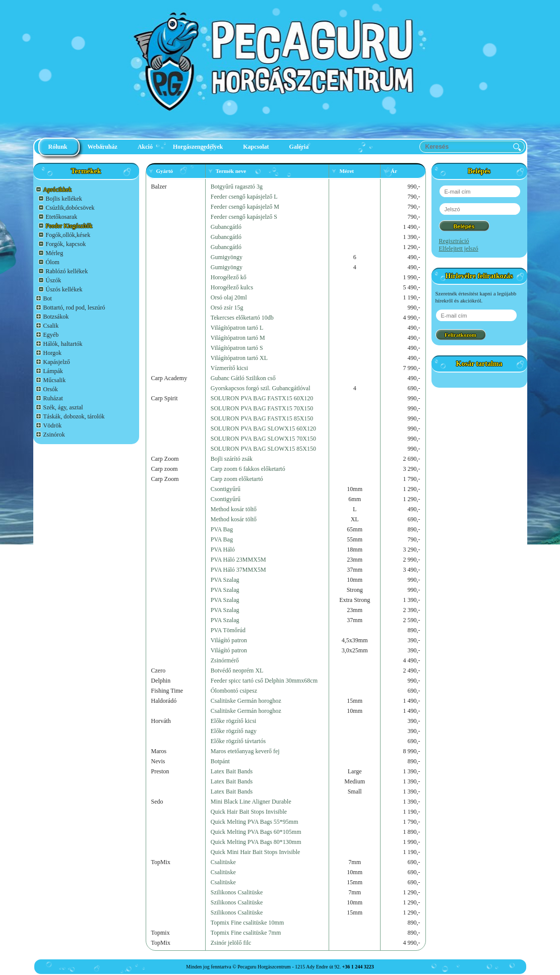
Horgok (52, 353)
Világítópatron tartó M (238, 338)
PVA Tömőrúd (228, 630)
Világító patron (229, 640)
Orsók (51, 389)
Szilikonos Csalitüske (237, 892)
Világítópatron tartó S (237, 348)
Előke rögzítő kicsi (234, 721)
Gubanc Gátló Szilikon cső (243, 378)
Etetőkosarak (62, 217)
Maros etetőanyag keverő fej (245, 751)
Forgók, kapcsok (66, 244)
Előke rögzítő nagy (234, 731)
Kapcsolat (256, 147)
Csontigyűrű (226, 489)
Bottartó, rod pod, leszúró (74, 308)
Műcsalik (55, 380)
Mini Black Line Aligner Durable (251, 802)
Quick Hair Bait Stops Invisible (249, 812)
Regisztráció (454, 241)
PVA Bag (222, 529)
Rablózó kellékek (67, 271)
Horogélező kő (229, 277)
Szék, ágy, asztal (63, 407)
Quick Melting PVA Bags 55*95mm (255, 822)
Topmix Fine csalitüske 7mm (246, 933)
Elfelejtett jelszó (459, 249)
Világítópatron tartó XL (239, 358)
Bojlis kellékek (64, 199)
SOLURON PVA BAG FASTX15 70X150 (262, 408)
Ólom (53, 262)
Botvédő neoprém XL (237, 671)
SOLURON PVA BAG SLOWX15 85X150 (263, 449)
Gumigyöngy (227, 257)
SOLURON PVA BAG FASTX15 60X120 (262, 398)
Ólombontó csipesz (234, 691)
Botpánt (220, 761)
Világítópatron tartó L (237, 328)
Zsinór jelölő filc (231, 943)
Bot (48, 298)
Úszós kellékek (64, 289)
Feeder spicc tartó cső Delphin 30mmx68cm (264, 681)
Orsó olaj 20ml (229, 297)
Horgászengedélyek (198, 147)
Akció (145, 147)
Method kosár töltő (234, 509)
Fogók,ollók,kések (68, 235)
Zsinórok (54, 435)
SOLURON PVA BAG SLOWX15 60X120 (263, 429)
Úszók (54, 280)
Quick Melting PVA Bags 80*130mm (256, 842)
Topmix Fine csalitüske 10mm (247, 923)
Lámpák (53, 371)
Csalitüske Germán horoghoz (246, 701)
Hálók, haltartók (63, 344)
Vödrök (53, 425)
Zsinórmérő (225, 660)
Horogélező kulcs (232, 287)
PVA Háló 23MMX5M (238, 560)
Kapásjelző (57, 362)
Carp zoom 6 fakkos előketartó (248, 469)
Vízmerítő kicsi (229, 368)
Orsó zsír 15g (227, 308)
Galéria (299, 147)
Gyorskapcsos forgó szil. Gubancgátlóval (261, 388)
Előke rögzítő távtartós (238, 741)
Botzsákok (56, 317)
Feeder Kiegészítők (69, 226)
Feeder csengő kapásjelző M (245, 207)
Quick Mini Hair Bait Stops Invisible (256, 852)
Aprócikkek (58, 190)
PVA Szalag (225, 580)
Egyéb (51, 335)
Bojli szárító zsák (232, 459)
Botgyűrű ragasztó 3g (237, 187)
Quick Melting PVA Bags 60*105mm (256, 832)
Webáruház (103, 147)
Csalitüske (223, 862)
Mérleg (55, 253)
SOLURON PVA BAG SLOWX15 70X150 (263, 439)
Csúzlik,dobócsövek (70, 208)
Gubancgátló (226, 227)
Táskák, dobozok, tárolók (74, 416)
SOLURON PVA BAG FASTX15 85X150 (262, 418)
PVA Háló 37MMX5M (238, 570)
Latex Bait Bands (232, 771)
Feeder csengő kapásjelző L (244, 197)
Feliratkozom (460, 335)
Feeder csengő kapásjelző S (244, 217)
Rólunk (58, 147)
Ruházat (53, 398)
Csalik (51, 326)
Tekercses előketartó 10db (242, 318)
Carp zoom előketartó (237, 479)
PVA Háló (223, 550)
